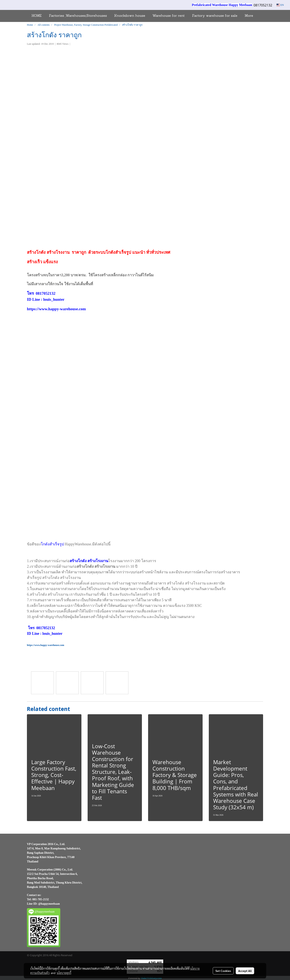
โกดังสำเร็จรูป (118, 252)
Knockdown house (130, 16)
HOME (37, 16)
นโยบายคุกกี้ (64, 973)
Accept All (245, 971)
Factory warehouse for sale (215, 16)
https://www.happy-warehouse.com (56, 309)
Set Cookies (223, 971)
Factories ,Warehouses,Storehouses (78, 16)
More (249, 16)
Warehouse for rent (169, 16)
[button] (260, 16)
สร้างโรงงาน (58, 252)
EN (280, 5)
